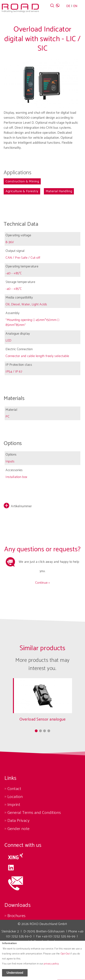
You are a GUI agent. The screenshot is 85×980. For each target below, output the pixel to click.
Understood (15, 974)
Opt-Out (65, 955)
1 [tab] (36, 731)
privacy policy (51, 965)
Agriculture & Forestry (22, 191)
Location (15, 797)
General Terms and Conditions (34, 813)
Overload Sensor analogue (43, 719)
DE (68, 6)
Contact (14, 789)
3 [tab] (45, 731)
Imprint (14, 805)
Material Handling (59, 191)
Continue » (42, 583)
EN (75, 6)
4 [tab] (49, 731)
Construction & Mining (22, 181)
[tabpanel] (42, 703)
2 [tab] (40, 731)
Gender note (19, 829)
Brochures (16, 916)
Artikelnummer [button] (21, 506)
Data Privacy (18, 821)
